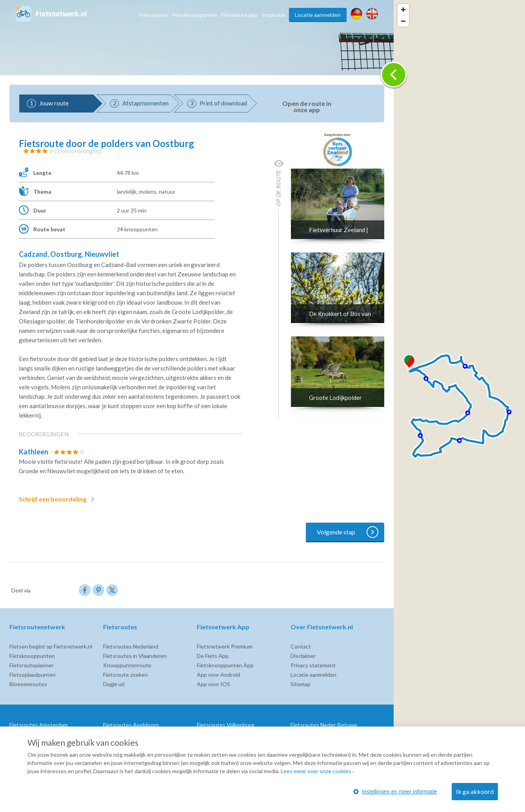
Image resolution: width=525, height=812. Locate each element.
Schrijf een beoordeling (58, 499)
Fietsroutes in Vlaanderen (135, 656)
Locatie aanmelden (318, 15)
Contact (301, 646)
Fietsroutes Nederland (131, 646)
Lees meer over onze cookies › (317, 771)
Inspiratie (273, 15)
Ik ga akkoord (475, 791)
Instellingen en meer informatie (395, 792)
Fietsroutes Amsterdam (39, 725)
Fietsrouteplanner (32, 665)
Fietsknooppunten (195, 15)
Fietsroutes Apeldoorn (131, 725)
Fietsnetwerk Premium (225, 646)
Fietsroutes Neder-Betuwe (324, 725)
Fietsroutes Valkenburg (226, 725)
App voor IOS (213, 684)
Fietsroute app (240, 15)
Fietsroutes (154, 15)
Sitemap (301, 684)
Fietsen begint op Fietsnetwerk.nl (51, 646)
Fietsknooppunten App (225, 665)
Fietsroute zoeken (125, 675)
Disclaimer (303, 656)
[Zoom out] (403, 21)
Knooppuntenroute (127, 665)
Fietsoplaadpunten (33, 675)
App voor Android (218, 675)
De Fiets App (213, 656)
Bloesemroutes (28, 684)
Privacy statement (313, 665)
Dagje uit (114, 684)
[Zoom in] (403, 10)
